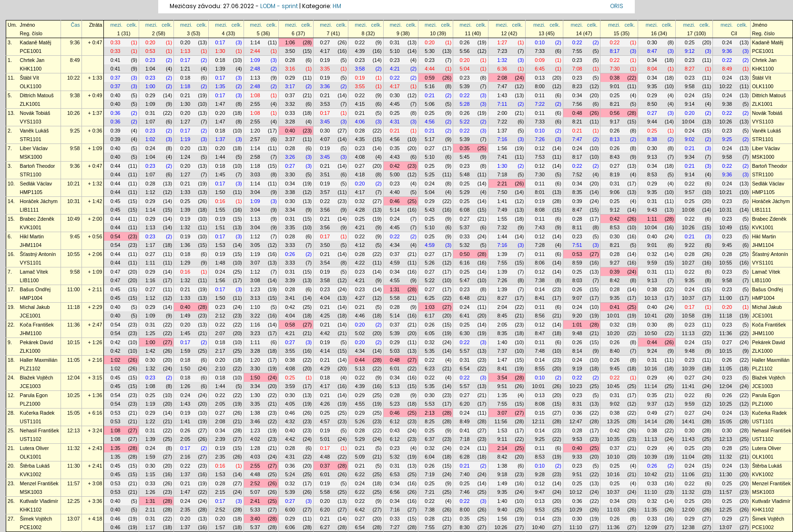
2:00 (503, 113)
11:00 (74, 289)
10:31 (74, 201)
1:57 (220, 527)
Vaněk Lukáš (35, 131)
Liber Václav (34, 148)
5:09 (360, 457)
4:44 (430, 69)
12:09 (651, 527)
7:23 (503, 51)
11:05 (74, 360)
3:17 (290, 86)
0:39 (116, 131)
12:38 (688, 527)
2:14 (503, 448)
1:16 (150, 280)
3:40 (255, 519)
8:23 (577, 86)
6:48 (465, 298)
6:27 (325, 527)
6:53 (395, 474)
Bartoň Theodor (38, 166)
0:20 (150, 42)
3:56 (325, 210)
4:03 (255, 457)
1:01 (577, 325)
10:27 (688, 263)
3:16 (290, 69)
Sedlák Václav (36, 184)
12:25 (74, 501)
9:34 (690, 157)
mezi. (116, 25)
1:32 (503, 60)
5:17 (430, 139)
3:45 (325, 122)
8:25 (430, 421)
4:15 (360, 104)
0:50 (465, 254)
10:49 (74, 219)
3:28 (290, 122)
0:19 (325, 60)
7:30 (615, 69)
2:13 (430, 413)
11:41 (688, 386)
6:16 (465, 263)
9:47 (540, 492)
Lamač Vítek (34, 272)
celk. (132, 25)
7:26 (540, 139)
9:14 (690, 104)
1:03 (430, 307)
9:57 (690, 192)
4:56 (430, 122)
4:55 (395, 280)
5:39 (465, 86)
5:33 (255, 510)
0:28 (290, 60)
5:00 (395, 174)
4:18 (360, 174)
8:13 (615, 139)
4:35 (360, 139)
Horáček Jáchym (39, 201)
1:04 (150, 69)
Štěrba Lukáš (35, 466)
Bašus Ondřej (36, 289)
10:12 (576, 492)
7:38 (540, 280)
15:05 (74, 413)
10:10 (613, 457)
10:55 (74, 254)
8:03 (577, 280)
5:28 (465, 104)
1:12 (150, 192)
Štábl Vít (30, 78)
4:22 (360, 263)
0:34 (652, 60)
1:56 (503, 148)
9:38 (75, 95)
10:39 (688, 368)
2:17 (220, 351)
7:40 (465, 474)
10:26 (74, 113)
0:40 (116, 95)
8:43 (615, 157)
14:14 (651, 421)
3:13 (255, 298)
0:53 (150, 51)
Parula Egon (34, 395)
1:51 (220, 227)
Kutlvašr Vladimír (39, 501)
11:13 (688, 333)
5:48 (465, 174)
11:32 (74, 448)
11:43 (688, 439)
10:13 (651, 298)
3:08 (255, 280)
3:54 (325, 263)
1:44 (220, 157)
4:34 (395, 245)
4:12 (360, 245)
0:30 (652, 42)
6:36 (503, 69)
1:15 (150, 474)
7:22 (540, 104)
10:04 (688, 122)
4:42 (325, 333)
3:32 (290, 104)
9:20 (577, 316)
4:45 (395, 104)
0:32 (360, 201)
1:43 (503, 95)
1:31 (395, 289)
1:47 (220, 104)
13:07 (74, 519)
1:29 (185, 263)
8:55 (540, 368)
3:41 (290, 298)
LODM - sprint (279, 6)
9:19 (577, 368)
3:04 (255, 192)
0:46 (395, 201)
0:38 (615, 78)
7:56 (577, 104)
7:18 (503, 174)
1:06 (290, 42)
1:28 (255, 448)
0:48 (577, 113)
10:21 (74, 184)
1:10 (255, 307)
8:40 (615, 351)
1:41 (503, 201)
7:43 (540, 227)
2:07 (220, 333)
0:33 (116, 42)
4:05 (290, 404)
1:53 (220, 245)
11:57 (74, 483)
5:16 (430, 86)
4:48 (325, 457)
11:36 (74, 325)
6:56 (395, 492)
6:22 (360, 474)
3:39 (290, 280)
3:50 (290, 51)
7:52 (577, 174)
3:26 (290, 157)
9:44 (652, 122)
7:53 (540, 157)
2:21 (503, 184)
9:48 (577, 333)
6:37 (430, 439)
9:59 (652, 263)
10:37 (688, 298)
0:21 (185, 95)
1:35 (220, 86)
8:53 (652, 174)
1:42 (150, 351)
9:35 (652, 86)
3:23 (255, 333)
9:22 (690, 245)
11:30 (74, 466)
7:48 (540, 351)
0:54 (116, 236)
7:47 (503, 86)
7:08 (577, 69)
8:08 (540, 210)
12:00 (688, 510)
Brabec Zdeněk (37, 219)
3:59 (290, 386)
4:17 (325, 51)
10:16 (651, 368)
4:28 (360, 210)
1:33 (185, 192)
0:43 (395, 430)
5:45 (465, 157)
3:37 (290, 139)
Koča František (37, 325)
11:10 (651, 492)
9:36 (75, 42)
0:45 (116, 201)
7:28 (540, 245)
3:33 (290, 245)
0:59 (430, 78)
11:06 (688, 474)
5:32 (465, 245)
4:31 (395, 122)
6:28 (465, 457)
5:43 (430, 210)
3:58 (360, 69)
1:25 (150, 333)
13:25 (613, 421)
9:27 (615, 263)
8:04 (652, 69)
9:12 (690, 51)
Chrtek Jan (32, 60)
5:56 (465, 51)
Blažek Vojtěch (37, 378)
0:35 (395, 148)
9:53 (577, 439)
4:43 (395, 157)
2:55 (255, 104)
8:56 (540, 316)
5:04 (465, 69)
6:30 (465, 333)
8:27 (690, 69)
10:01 (613, 316)
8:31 (577, 404)
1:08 (255, 95)
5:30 (430, 51)
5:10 (395, 51)
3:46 (255, 421)
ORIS (617, 6)
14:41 (688, 421)
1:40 (503, 342)
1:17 (150, 245)
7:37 (503, 351)
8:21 (615, 104)
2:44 (255, 51)
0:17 (220, 42)
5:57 (465, 351)
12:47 (576, 421)
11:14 (651, 386)
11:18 (74, 307)
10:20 (613, 333)
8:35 (577, 192)
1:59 (185, 351)
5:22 (465, 122)
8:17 (615, 51)
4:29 (325, 368)
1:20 (255, 131)
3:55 (360, 86)
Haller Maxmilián (39, 360)
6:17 (430, 316)
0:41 (116, 60)
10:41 (651, 316)
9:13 (652, 157)
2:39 (220, 439)
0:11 (540, 95)
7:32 (503, 227)
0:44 (116, 166)
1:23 (255, 289)
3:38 (290, 192)
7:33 (540, 51)
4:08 (360, 157)
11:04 (688, 457)
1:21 (185, 69)
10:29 (576, 510)
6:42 (360, 510)
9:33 (577, 457)
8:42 (615, 280)
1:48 (220, 263)
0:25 (690, 42)
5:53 (430, 404)
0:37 (116, 78)
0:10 (540, 42)
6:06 (290, 527)
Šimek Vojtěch (36, 519)
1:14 (255, 42)
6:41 (465, 316)
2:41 (255, 501)
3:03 (255, 174)
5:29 (465, 192)
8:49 (75, 60)
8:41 (540, 298)
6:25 (430, 298)
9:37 (652, 404)
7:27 (395, 527)
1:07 (150, 122)
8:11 (577, 227)
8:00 (540, 86)
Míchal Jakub (35, 307)
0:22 (360, 42)
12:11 (538, 421)
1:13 (185, 51)
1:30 (220, 51)
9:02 (690, 139)
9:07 (577, 298)
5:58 (395, 298)
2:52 (255, 483)
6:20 (465, 404)
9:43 (652, 210)
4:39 (360, 51)
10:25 (74, 395)
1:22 (150, 421)
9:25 (75, 131)
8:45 (503, 316)
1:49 (185, 316)
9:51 (503, 386)
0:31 (395, 42)
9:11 (503, 439)
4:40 (395, 192)
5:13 (360, 368)
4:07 (325, 139)
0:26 (465, 42)
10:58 (688, 316)
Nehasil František (40, 430)
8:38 (652, 139)
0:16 (220, 201)
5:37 (465, 227)
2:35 (220, 457)
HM (337, 6)
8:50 (652, 104)
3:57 (325, 192)
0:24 (727, 42)
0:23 (150, 60)
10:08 (688, 210)
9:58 (690, 86)
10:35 (613, 439)
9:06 (615, 192)
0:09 (540, 60)
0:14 (540, 289)
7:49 (503, 210)
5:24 (290, 474)
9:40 (503, 510)
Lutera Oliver (35, 448)
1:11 (652, 219)
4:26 (325, 404)
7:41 (503, 157)
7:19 (430, 474)
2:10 (220, 368)
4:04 (325, 298)
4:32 (290, 421)
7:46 (465, 492)
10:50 (651, 333)
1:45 (220, 174)
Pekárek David (36, 342)
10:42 (651, 474)
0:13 (540, 78)
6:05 (430, 333)
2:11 (150, 510)
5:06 (430, 104)
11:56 (501, 421)
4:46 (360, 316)
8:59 (577, 263)
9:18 (503, 474)
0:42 (395, 166)
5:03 (395, 351)
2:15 (220, 492)
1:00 (150, 86)
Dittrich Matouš (37, 95)
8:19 (615, 174)
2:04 (503, 307)
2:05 (503, 325)
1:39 (220, 69)
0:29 (290, 78)
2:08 (503, 78)
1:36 (185, 245)
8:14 (577, 351)
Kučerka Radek (37, 413)
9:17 (615, 122)
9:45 (75, 236)
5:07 (255, 492)
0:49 (652, 413)
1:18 (185, 86)
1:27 (503, 42)
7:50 (503, 192)
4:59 (430, 245)
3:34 (290, 210)
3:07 (255, 263)
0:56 (615, 113)
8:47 (652, 51)
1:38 (255, 413)
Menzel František (39, 483)
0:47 (116, 272)
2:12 (220, 316)
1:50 (220, 192)
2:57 (255, 139)
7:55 (577, 51)
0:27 (325, 42)
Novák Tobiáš (35, 113)
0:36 (116, 113)
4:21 (395, 69)
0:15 (540, 413)
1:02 (150, 139)
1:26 (185, 386)
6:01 (395, 368)
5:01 (325, 439)
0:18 (220, 60)
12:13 (74, 430)
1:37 (503, 131)
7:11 (503, 104)
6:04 (430, 457)
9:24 (652, 351)
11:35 (651, 510)
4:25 (325, 316)
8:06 (540, 263)
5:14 (395, 210)
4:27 (360, 298)
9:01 (615, 86)
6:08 (465, 210)
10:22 (74, 78)
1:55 (220, 210)
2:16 (185, 457)
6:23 (430, 368)
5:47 (465, 280)
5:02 (360, 333)
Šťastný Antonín (38, 254)
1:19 (185, 139)
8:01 (540, 192)
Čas (76, 25)
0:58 (290, 325)
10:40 (538, 527)
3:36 (325, 86)
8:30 (465, 527)
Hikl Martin (32, 236)
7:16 (503, 139)
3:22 (255, 316)
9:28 (540, 474)
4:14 (325, 351)
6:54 (465, 368)
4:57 (325, 421)
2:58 (255, 157)
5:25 (430, 174)
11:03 (613, 510)
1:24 (185, 157)
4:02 (255, 439)
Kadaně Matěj (36, 42)
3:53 (325, 104)
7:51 (577, 245)
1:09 (255, 60)
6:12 (395, 421)
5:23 (395, 404)
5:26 (430, 263)
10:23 (576, 386)
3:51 (325, 174)
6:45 (540, 69)
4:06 (360, 122)
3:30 (290, 174)
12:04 (74, 378)
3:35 (325, 69)
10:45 (613, 386)
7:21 (430, 492)
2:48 (255, 69)
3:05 (255, 245)
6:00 (290, 510)
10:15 (74, 342)
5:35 (430, 351)
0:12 (540, 148)
